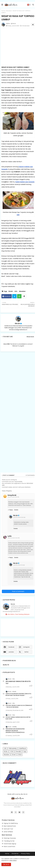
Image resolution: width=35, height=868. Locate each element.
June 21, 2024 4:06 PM (13, 497)
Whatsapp (19, 296)
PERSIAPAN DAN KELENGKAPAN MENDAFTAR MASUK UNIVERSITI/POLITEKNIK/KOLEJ (15, 731)
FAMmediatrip (13, 748)
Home (3, 11)
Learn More (13, 860)
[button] (33, 5)
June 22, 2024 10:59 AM (19, 517)
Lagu (25, 751)
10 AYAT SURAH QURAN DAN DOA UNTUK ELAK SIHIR (18, 718)
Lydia (10, 536)
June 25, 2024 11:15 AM (19, 565)
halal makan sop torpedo (25, 182)
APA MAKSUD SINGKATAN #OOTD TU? (18, 682)
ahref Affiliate (8, 832)
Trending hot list (9, 841)
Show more (30, 337)
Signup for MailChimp (11, 823)
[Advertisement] (17, 47)
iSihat (20, 755)
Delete (16, 510)
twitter (26, 652)
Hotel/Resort (23, 748)
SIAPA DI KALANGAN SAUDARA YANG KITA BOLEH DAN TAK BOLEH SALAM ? (18, 695)
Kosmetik (18, 751)
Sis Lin (17, 323)
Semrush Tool (8, 829)
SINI (18, 215)
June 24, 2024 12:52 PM (14, 538)
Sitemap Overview (10, 838)
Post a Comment (18, 591)
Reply (11, 510)
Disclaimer (15, 854)
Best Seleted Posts (10, 826)
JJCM (12, 751)
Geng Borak (12, 495)
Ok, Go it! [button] (6, 864)
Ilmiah (11, 291)
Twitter (14, 296)
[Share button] (24, 296)
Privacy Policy (25, 854)
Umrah (14, 755)
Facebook (8, 296)
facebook (11, 647)
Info (16, 291)
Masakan (9, 11)
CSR (5, 748)
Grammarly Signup (10, 844)
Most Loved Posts (10, 847)
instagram (26, 647)
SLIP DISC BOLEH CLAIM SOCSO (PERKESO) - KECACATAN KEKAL (19, 706)
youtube (11, 652)
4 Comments (30, 475)
